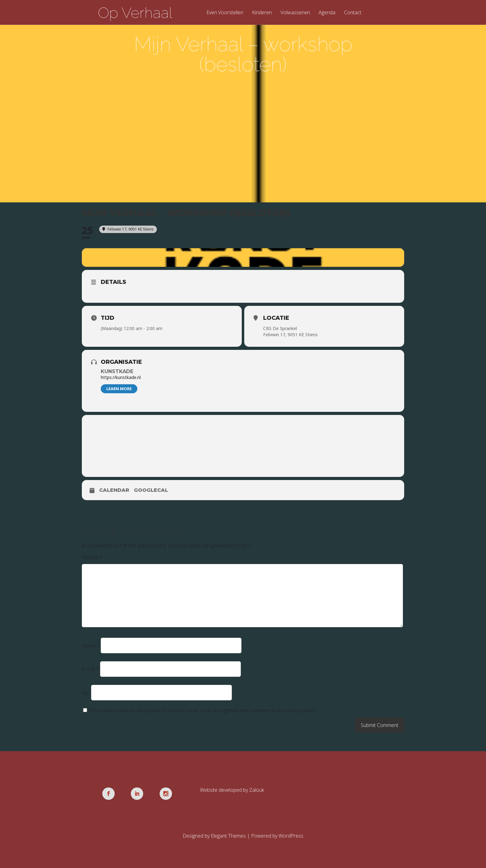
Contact (353, 13)
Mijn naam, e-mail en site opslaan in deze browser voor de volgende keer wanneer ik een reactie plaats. (203, 710)
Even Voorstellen (225, 13)
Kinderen (262, 13)
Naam (91, 645)
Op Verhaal (135, 13)
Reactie (92, 557)
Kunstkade (117, 371)
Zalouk (257, 790)
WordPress (291, 836)
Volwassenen (295, 13)
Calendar (114, 490)
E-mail (90, 669)
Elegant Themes (228, 836)
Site (86, 693)
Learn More (119, 389)
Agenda (327, 13)
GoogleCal (151, 490)
